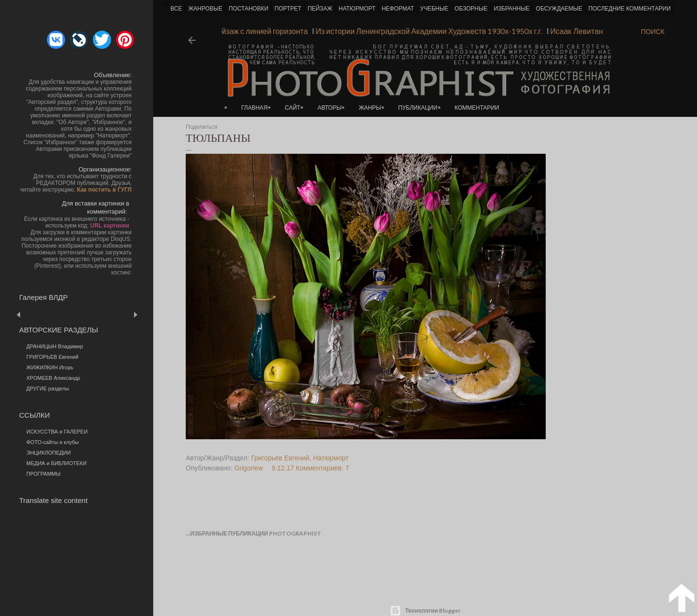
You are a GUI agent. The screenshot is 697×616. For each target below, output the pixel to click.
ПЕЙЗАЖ (320, 9)
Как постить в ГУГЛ (104, 190)
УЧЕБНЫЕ (434, 9)
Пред (32, 314)
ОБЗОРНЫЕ (471, 9)
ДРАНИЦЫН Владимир (55, 346)
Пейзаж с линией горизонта (257, 31)
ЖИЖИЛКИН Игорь (50, 367)
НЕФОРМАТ (398, 9)
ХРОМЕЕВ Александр (53, 378)
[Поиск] (653, 32)
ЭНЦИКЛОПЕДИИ (49, 453)
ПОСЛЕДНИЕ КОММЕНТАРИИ (630, 9)
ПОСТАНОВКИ (249, 9)
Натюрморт (331, 458)
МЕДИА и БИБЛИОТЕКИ (56, 463)
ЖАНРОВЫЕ (205, 9)
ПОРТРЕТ (288, 9)
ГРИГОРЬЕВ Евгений (52, 357)
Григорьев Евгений (281, 458)
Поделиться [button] (202, 127)
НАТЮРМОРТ (357, 9)
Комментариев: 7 (322, 468)
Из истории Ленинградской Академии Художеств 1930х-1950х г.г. (426, 31)
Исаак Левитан (573, 31)
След (135, 314)
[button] (56, 40)
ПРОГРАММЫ (44, 474)
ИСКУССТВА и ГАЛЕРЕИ (57, 432)
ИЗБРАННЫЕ (512, 9)
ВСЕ (176, 9)
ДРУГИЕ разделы (48, 388)
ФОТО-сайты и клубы (53, 442)
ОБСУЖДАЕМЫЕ (559, 9)
